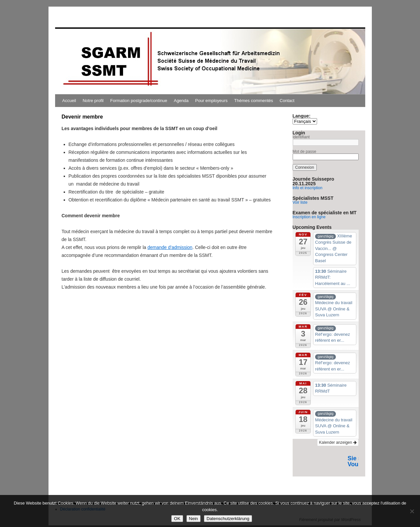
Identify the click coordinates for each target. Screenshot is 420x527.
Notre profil (93, 101)
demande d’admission (170, 247)
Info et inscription (308, 188)
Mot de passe (305, 152)
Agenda (181, 101)
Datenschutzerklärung (228, 519)
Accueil (69, 101)
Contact (287, 101)
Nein (194, 519)
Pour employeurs (211, 101)
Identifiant (301, 137)
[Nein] (412, 511)
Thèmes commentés (254, 101)
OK (177, 519)
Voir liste (300, 202)
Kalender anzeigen (338, 442)
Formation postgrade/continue (139, 101)
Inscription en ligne (309, 217)
